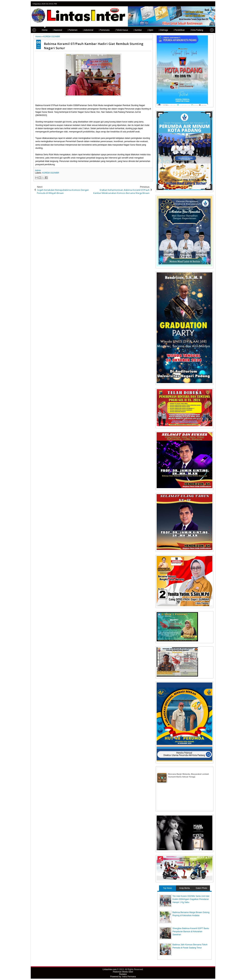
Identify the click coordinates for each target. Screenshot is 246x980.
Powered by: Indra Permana (123, 977)
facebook (202, 4)
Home (42, 30)
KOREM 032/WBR (51, 173)
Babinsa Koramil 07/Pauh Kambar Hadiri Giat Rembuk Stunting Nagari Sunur (94, 46)
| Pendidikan (177, 30)
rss (211, 4)
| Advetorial (86, 30)
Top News (168, 888)
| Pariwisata (102, 30)
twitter (198, 4)
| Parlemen (70, 30)
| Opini (148, 30)
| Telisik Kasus (119, 30)
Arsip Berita (184, 888)
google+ (207, 4)
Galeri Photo (201, 888)
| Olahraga (161, 30)
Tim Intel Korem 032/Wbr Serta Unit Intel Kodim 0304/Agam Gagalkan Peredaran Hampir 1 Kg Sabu (191, 899)
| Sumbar (135, 30)
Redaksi (123, 974)
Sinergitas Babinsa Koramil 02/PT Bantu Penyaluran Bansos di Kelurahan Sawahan (191, 931)
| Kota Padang (194, 30)
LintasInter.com (110, 969)
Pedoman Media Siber (123, 972)
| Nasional (55, 30)
